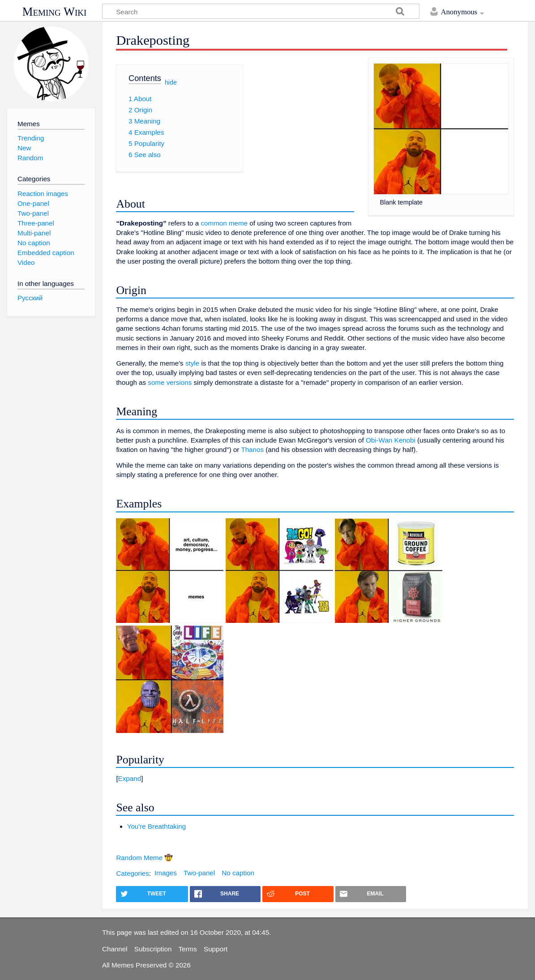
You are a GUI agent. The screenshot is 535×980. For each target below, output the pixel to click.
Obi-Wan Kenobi (391, 440)
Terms (188, 949)
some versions (170, 382)
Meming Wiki (55, 12)
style (192, 363)
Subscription (153, 949)
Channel (115, 949)
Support (216, 949)
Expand (130, 778)
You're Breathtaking (157, 826)
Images (166, 873)
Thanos (252, 450)
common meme (224, 223)
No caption (238, 873)
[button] (315, 778)
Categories (132, 873)
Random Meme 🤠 (144, 858)
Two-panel (199, 873)
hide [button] (171, 82)
